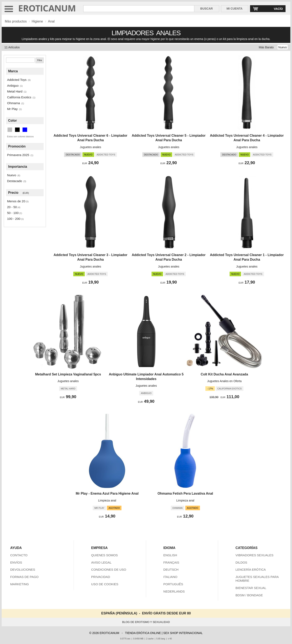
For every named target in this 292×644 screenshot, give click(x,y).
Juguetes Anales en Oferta (224, 381)
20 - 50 (12, 207)
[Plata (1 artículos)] (10, 130)
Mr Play (12, 109)
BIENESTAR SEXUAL (251, 588)
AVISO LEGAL (101, 562)
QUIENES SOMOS (105, 555)
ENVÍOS (16, 562)
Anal (51, 21)
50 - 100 (13, 213)
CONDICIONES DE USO (109, 570)
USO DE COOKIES (105, 584)
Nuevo (283, 47)
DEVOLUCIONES (23, 570)
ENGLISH (170, 555)
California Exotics (19, 97)
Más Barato (266, 47)
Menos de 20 (16, 201)
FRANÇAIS (171, 562)
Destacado (15, 181)
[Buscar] (20, 60)
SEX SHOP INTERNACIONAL (183, 633)
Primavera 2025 (18, 155)
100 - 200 (14, 219)
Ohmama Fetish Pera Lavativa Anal (185, 493)
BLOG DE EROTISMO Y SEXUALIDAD (146, 622)
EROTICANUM (47, 8)
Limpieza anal (107, 500)
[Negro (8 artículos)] (17, 130)
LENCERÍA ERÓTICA (251, 570)
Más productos (16, 21)
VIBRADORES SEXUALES (254, 555)
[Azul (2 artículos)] (25, 130)
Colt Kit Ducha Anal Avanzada (224, 374)
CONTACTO (19, 555)
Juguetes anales (91, 147)
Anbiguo (13, 86)
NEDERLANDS (174, 591)
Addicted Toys (17, 80)
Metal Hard (15, 91)
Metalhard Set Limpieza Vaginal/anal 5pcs (68, 374)
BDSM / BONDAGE (249, 595)
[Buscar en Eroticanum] (139, 9)
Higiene (37, 21)
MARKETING (20, 584)
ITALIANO (170, 577)
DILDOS (241, 562)
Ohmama (14, 103)
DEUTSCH (171, 570)
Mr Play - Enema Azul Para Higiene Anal (107, 493)
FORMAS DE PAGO (24, 577)
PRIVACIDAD (101, 577)
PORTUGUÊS (173, 584)
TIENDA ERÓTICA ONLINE (143, 633)
